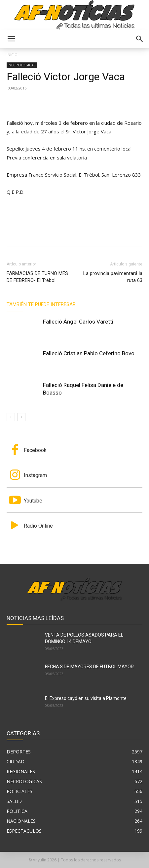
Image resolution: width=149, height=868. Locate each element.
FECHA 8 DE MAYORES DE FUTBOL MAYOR (89, 667)
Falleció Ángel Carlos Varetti (78, 322)
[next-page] (21, 417)
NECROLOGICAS (22, 65)
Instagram (35, 475)
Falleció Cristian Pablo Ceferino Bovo (89, 353)
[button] (11, 39)
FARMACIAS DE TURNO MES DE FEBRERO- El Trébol (37, 277)
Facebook (35, 450)
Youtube (33, 501)
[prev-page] (11, 417)
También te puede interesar (41, 304)
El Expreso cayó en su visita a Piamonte (86, 698)
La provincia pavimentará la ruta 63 (113, 277)
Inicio (12, 55)
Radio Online (38, 526)
